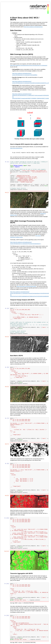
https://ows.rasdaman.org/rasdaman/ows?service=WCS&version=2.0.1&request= (29, 65)
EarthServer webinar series (17, 237)
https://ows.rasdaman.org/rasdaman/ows (33, 27)
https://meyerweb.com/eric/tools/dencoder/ (27, 285)
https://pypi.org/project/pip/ (19, 148)
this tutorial (38, 235)
